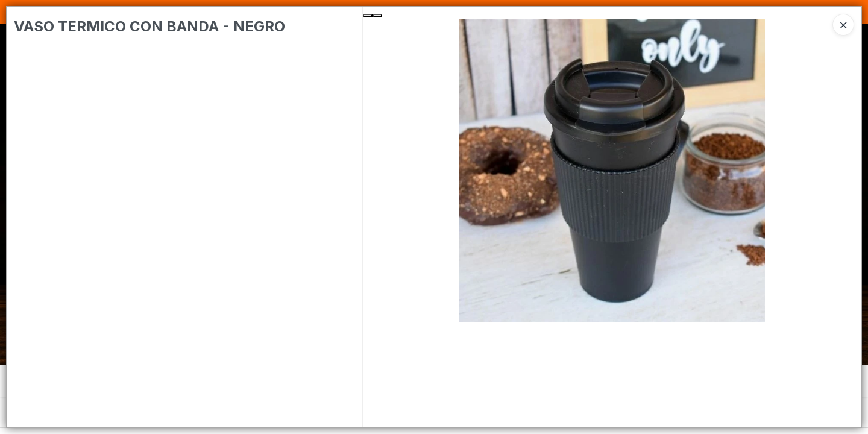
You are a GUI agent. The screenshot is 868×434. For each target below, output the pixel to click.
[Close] (843, 25)
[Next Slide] (377, 16)
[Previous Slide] (368, 16)
